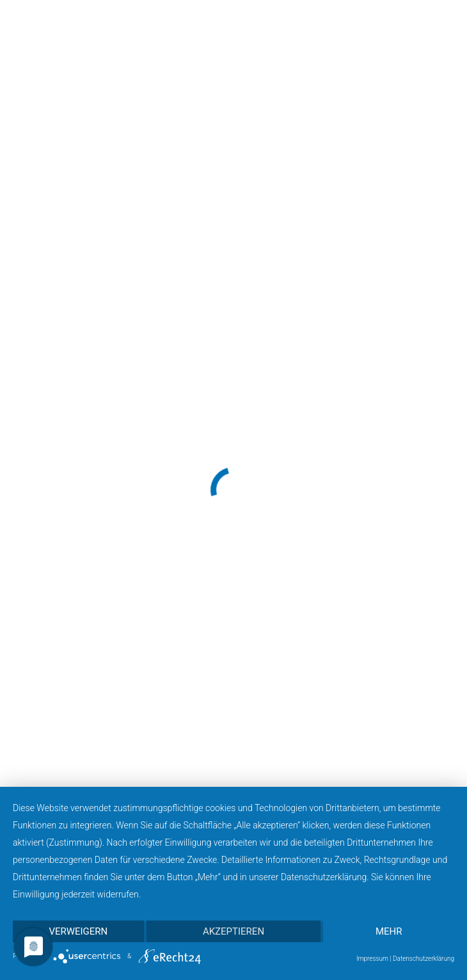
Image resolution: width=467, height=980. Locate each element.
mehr (389, 931)
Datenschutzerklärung (423, 959)
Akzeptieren (233, 931)
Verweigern (78, 931)
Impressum (372, 959)
